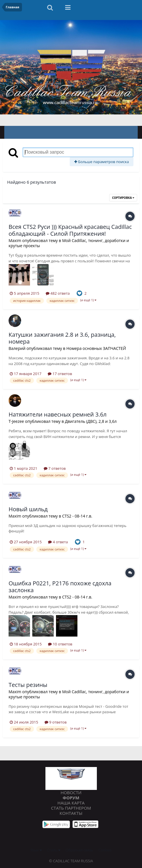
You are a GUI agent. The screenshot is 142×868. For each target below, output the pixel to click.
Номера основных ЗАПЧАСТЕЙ (96, 348)
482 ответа (58, 293)
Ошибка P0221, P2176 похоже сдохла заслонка (60, 587)
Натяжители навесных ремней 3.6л (58, 414)
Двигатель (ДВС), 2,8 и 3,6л (91, 421)
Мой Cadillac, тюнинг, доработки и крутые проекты (69, 243)
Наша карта (71, 803)
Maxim (15, 240)
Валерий (17, 348)
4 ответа (58, 542)
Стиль (54, 850)
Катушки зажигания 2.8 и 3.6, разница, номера (62, 338)
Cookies (105, 850)
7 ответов (55, 468)
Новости (71, 792)
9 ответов (56, 722)
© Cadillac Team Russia (71, 861)
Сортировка (123, 198)
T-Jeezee (16, 421)
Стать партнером (71, 808)
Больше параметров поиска (102, 162)
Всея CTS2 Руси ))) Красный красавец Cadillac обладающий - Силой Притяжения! (70, 230)
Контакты (71, 813)
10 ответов (60, 644)
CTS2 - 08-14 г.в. (77, 516)
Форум (71, 798)
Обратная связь (80, 850)
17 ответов (60, 374)
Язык (36, 850)
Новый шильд (28, 509)
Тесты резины (28, 685)
